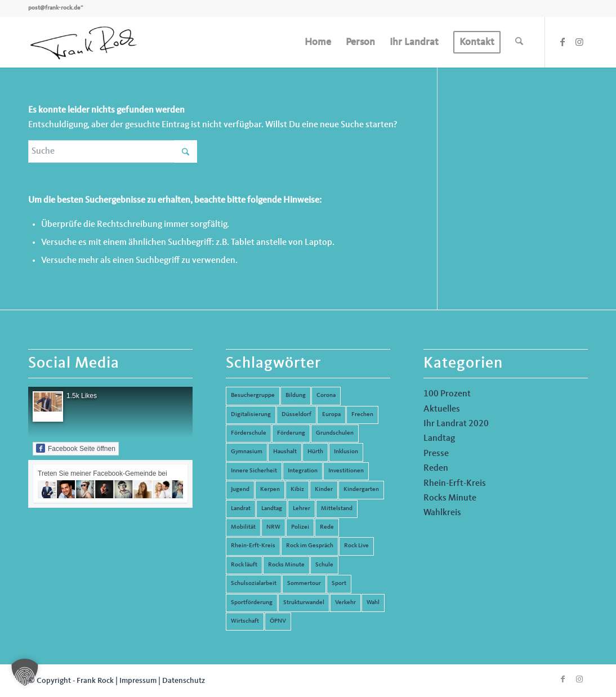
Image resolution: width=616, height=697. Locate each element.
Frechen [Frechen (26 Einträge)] (362, 415)
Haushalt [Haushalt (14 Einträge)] (285, 452)
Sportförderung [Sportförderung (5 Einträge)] (252, 603)
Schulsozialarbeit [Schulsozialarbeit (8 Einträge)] (254, 584)
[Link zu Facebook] (563, 42)
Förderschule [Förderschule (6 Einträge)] (249, 433)
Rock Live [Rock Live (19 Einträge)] (356, 546)
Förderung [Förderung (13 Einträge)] (291, 433)
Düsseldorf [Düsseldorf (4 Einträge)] (296, 415)
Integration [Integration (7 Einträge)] (303, 471)
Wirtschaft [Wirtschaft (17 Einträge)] (245, 621)
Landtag (439, 439)
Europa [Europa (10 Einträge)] (331, 415)
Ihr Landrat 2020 (456, 424)
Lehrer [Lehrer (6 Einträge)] (302, 509)
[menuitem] (318, 42)
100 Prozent (447, 394)
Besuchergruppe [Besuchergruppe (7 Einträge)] (253, 396)
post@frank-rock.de (54, 8)
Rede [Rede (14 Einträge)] (327, 527)
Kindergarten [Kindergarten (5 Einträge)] (361, 490)
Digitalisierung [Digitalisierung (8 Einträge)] (251, 415)
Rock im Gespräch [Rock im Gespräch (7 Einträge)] (310, 546)
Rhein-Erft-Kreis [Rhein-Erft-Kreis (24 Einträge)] (253, 546)
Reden (436, 468)
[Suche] (519, 42)
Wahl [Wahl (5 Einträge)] (373, 603)
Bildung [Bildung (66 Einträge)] (296, 396)
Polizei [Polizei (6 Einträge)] (300, 527)
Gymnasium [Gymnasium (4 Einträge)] (247, 452)
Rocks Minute (450, 498)
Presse (436, 454)
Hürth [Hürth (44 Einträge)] (315, 452)
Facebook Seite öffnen (76, 448)
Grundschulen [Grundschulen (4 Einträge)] (335, 433)
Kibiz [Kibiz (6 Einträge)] (297, 490)
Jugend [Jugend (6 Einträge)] (240, 490)
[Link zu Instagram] (579, 42)
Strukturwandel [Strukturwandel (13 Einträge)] (304, 603)
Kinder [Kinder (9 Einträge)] (324, 490)
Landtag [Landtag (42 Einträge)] (272, 509)
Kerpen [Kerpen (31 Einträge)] (270, 490)
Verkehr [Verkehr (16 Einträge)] (345, 603)
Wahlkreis (442, 513)
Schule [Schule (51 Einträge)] (324, 565)
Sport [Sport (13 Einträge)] (339, 584)
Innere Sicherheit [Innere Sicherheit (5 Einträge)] (254, 471)
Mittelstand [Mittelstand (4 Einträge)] (337, 509)
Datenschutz (184, 681)
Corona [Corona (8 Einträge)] (326, 396)
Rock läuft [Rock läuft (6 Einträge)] (244, 565)
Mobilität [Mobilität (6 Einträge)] (243, 527)
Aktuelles (442, 409)
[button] (25, 672)
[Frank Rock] (83, 42)
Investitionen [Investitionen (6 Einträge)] (346, 471)
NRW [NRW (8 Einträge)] (273, 527)
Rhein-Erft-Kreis (455, 484)
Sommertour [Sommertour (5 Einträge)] (304, 584)
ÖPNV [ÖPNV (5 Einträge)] (278, 621)
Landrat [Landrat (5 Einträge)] (241, 509)
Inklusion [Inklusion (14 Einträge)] (346, 452)
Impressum (138, 681)
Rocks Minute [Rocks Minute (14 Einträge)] (286, 565)
